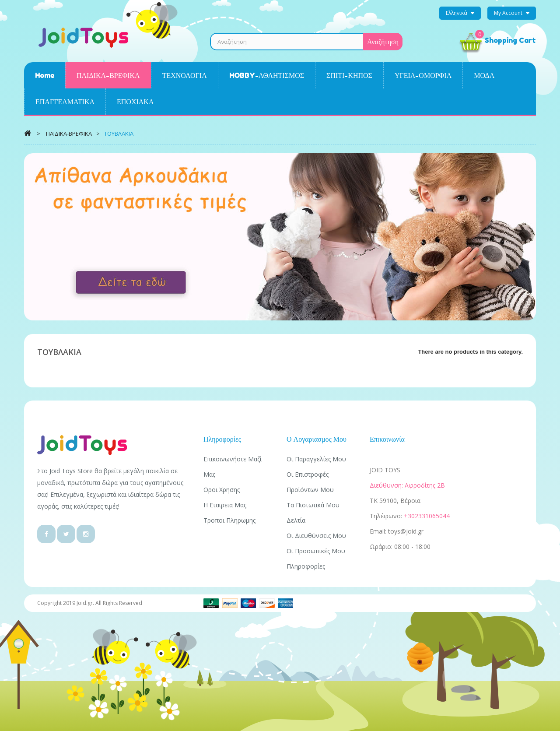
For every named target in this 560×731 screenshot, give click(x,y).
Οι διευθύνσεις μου (316, 536)
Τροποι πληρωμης (229, 520)
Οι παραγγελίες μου (316, 459)
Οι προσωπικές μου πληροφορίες (316, 559)
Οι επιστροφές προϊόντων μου (310, 482)
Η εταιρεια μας (225, 505)
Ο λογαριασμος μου (317, 439)
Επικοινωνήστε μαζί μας (233, 467)
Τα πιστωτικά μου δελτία (313, 513)
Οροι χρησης (222, 490)
